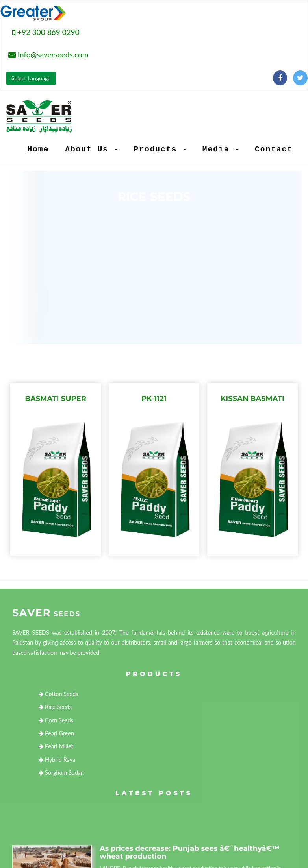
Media (221, 150)
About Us (91, 150)
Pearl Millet (56, 746)
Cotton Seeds (58, 694)
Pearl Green (56, 733)
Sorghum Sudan (61, 773)
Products (160, 150)
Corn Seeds (56, 720)
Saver (46, 613)
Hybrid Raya (57, 760)
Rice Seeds (55, 707)
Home (38, 150)
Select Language (31, 78)
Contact (274, 150)
